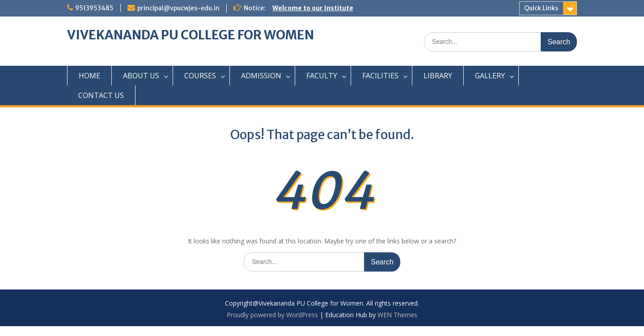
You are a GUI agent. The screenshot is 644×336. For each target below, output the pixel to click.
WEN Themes (397, 315)
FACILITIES (380, 76)
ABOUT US (141, 76)
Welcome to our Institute (313, 8)
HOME (89, 76)
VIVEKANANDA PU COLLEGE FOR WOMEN (191, 35)
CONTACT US (101, 95)
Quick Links (541, 8)
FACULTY (322, 76)
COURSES (200, 76)
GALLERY (490, 76)
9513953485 (94, 8)
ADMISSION (261, 76)
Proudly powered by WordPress (272, 315)
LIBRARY (438, 76)
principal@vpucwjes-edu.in (178, 8)
